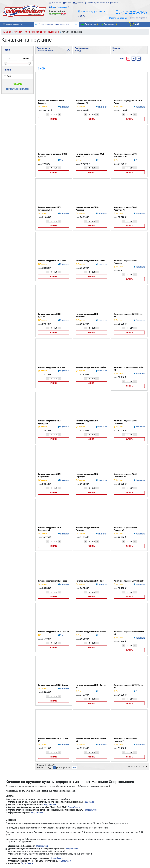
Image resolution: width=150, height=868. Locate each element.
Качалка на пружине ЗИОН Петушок (87, 529)
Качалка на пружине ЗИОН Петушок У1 (125, 529)
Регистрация (62, 7)
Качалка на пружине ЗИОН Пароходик (87, 475)
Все (75, 768)
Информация (113, 3)
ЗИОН (42, 69)
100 (144, 766)
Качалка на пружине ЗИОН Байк (52, 261)
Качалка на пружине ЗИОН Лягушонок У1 (50, 475)
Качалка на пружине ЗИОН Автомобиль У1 (125, 155)
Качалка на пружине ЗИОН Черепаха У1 (125, 740)
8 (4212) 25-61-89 (133, 12)
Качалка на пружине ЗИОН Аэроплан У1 (125, 209)
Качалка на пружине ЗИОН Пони (90, 581)
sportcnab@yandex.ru (93, 11)
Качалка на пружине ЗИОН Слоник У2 (91, 740)
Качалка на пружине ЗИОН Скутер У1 (91, 686)
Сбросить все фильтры (18, 89)
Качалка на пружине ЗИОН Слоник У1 (53, 740)
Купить (54, 119)
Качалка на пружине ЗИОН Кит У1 (53, 367)
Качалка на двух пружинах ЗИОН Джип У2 (90, 155)
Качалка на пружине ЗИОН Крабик (91, 367)
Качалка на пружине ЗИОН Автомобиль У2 (50, 209)
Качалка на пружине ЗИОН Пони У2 (54, 632)
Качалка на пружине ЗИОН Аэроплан (87, 209)
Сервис (90, 3)
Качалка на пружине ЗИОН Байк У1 (91, 261)
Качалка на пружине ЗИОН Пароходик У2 (50, 529)
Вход (53, 7)
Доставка (79, 3)
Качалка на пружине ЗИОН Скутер (53, 685)
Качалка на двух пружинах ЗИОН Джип (128, 102)
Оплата (68, 3)
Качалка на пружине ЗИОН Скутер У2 (129, 686)
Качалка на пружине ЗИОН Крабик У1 (129, 369)
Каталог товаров (11, 24)
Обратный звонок (118, 18)
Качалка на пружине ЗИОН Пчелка (91, 632)
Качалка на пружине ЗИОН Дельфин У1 (50, 315)
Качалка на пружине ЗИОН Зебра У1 (128, 315)
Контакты (101, 3)
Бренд (7, 70)
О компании (56, 3)
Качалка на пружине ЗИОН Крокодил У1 (50, 422)
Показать (18, 84)
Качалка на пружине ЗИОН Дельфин (125, 262)
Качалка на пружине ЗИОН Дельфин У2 (87, 315)
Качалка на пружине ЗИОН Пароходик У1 (125, 475)
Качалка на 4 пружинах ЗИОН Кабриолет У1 (89, 102)
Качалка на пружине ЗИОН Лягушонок (125, 422)
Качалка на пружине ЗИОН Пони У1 (129, 581)
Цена (7, 50)
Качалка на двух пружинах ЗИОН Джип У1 (52, 155)
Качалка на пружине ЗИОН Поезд (53, 581)
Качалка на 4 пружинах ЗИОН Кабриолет (51, 102)
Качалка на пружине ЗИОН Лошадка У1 (87, 422)
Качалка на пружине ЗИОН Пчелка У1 (129, 633)
